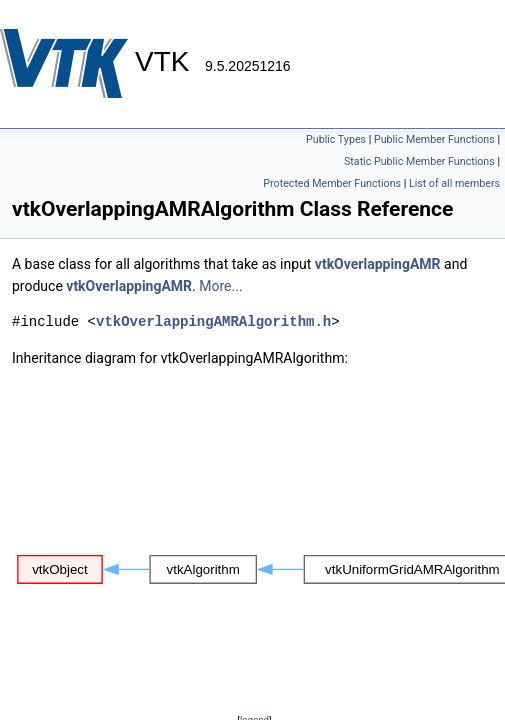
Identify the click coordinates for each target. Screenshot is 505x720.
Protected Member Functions (332, 183)
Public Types (336, 139)
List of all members (454, 183)
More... (220, 286)
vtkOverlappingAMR (378, 264)
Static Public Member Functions (419, 161)
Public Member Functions (434, 139)
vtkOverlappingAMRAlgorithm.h (213, 321)
